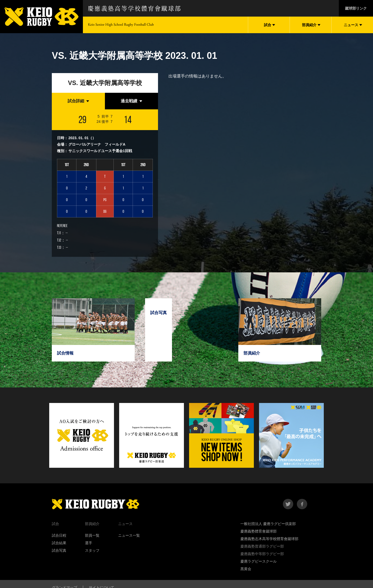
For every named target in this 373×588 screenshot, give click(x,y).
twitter (288, 504)
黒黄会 (246, 569)
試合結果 (59, 543)
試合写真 (59, 550)
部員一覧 (92, 535)
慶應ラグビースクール (259, 561)
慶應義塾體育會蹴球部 (259, 531)
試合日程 (59, 535)
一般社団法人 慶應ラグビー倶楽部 (268, 524)
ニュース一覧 (129, 535)
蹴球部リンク (356, 8)
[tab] (78, 101)
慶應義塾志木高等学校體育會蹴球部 (269, 539)
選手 (89, 543)
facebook (302, 504)
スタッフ (92, 550)
